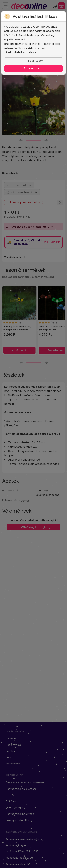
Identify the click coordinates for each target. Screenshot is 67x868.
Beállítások (33, 61)
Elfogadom (33, 68)
